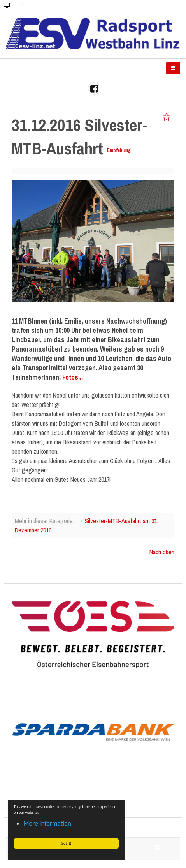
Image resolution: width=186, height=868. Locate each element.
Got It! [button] (66, 843)
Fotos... (73, 377)
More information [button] (47, 823)
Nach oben (162, 552)
